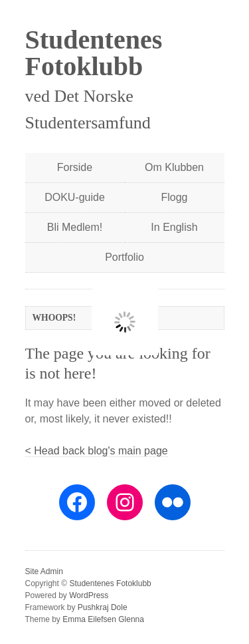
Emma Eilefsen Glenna (103, 619)
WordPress (89, 595)
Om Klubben (174, 167)
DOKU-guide (75, 197)
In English (174, 227)
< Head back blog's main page (97, 451)
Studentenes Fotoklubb (94, 53)
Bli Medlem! (75, 227)
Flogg (174, 197)
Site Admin (44, 571)
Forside (75, 167)
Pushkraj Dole (103, 607)
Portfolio (124, 257)
